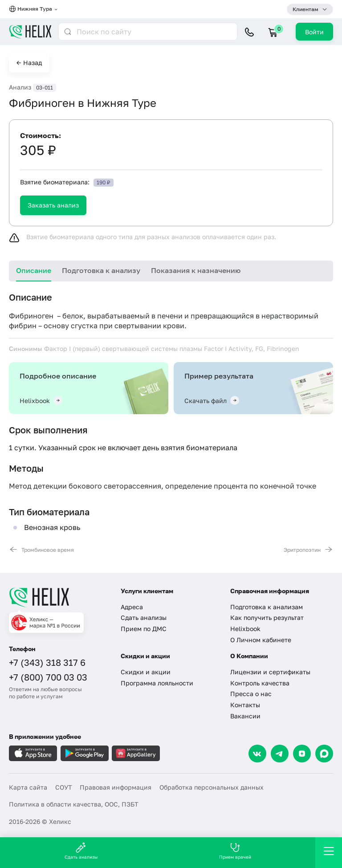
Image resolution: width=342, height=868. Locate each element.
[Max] (324, 754)
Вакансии (245, 716)
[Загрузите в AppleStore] (33, 753)
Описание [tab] (34, 270)
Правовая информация (116, 787)
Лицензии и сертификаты (270, 672)
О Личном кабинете (261, 640)
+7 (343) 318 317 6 (47, 662)
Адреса (132, 607)
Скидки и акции (146, 672)
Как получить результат (267, 617)
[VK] (257, 754)
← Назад (29, 63)
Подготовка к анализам (267, 607)
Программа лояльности (157, 683)
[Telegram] (280, 754)
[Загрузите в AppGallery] (136, 753)
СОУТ (64, 787)
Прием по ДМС (144, 629)
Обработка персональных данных (212, 787)
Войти (314, 32)
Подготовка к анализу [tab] (101, 270)
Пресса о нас (251, 694)
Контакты (245, 705)
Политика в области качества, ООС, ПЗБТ (74, 804)
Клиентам (305, 9)
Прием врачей (235, 851)
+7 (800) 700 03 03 (48, 677)
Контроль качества (260, 683)
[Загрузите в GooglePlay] (85, 753)
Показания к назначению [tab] (196, 270)
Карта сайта (28, 787)
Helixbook (245, 629)
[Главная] (59, 597)
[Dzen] (302, 754)
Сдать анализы (144, 617)
